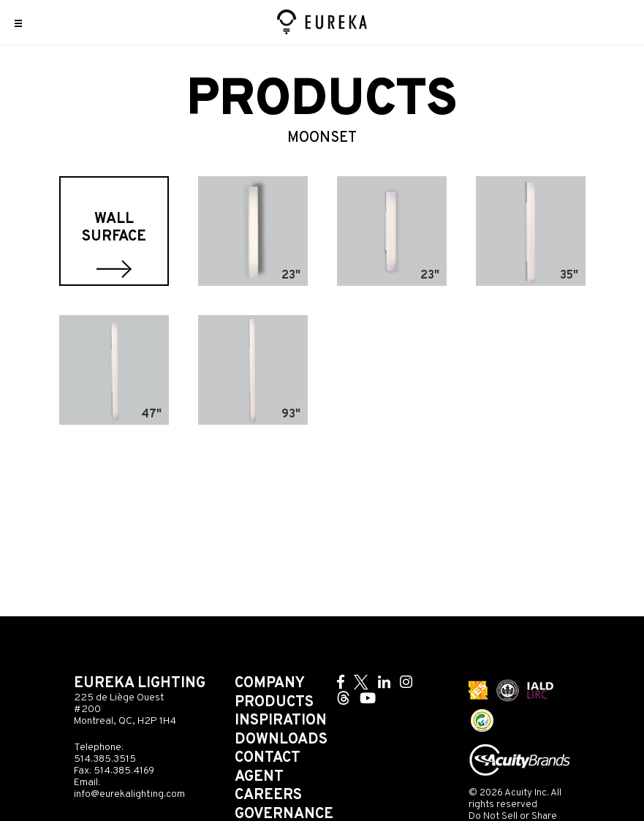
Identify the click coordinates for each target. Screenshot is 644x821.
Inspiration (281, 721)
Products (274, 703)
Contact (268, 758)
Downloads (281, 740)
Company (270, 684)
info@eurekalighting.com (129, 794)
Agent (259, 777)
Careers (268, 795)
